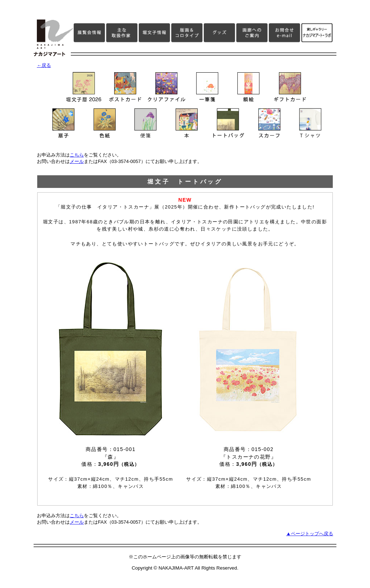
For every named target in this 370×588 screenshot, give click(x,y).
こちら (77, 155)
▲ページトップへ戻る (310, 534)
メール (77, 161)
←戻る (44, 65)
